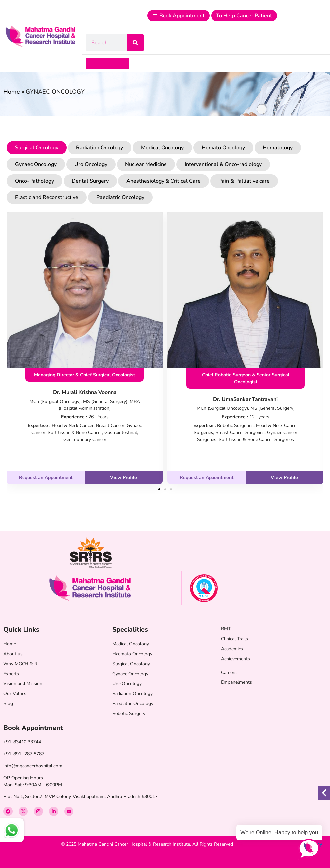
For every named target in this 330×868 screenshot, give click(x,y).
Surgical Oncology (37, 148)
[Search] (135, 43)
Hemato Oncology (223, 148)
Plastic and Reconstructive (47, 197)
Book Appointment (33, 728)
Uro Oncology (91, 164)
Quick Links (21, 630)
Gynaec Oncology (36, 164)
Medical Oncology (162, 148)
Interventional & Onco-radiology (223, 164)
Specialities (130, 630)
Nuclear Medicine (146, 164)
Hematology (278, 148)
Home (12, 92)
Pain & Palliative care (244, 181)
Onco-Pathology (34, 181)
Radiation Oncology (100, 148)
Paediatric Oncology (120, 197)
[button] (91, 63)
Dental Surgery (90, 181)
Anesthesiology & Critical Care (164, 181)
